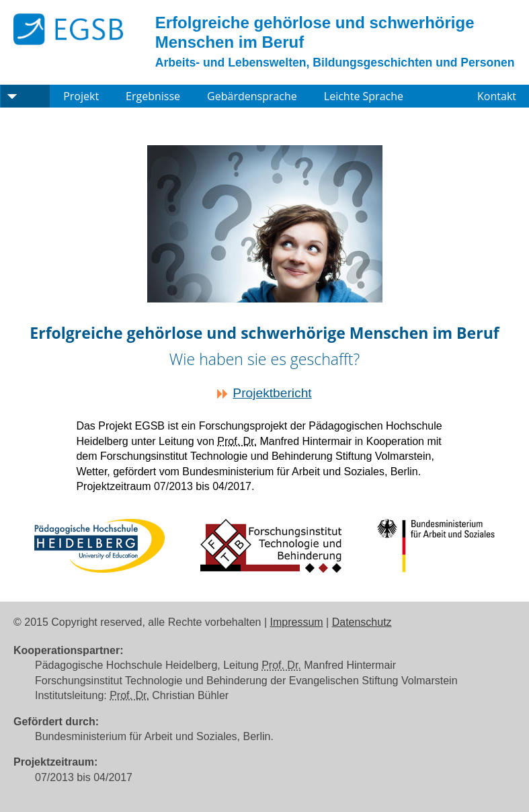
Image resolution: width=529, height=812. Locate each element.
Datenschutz (362, 622)
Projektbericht (272, 393)
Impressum (297, 622)
